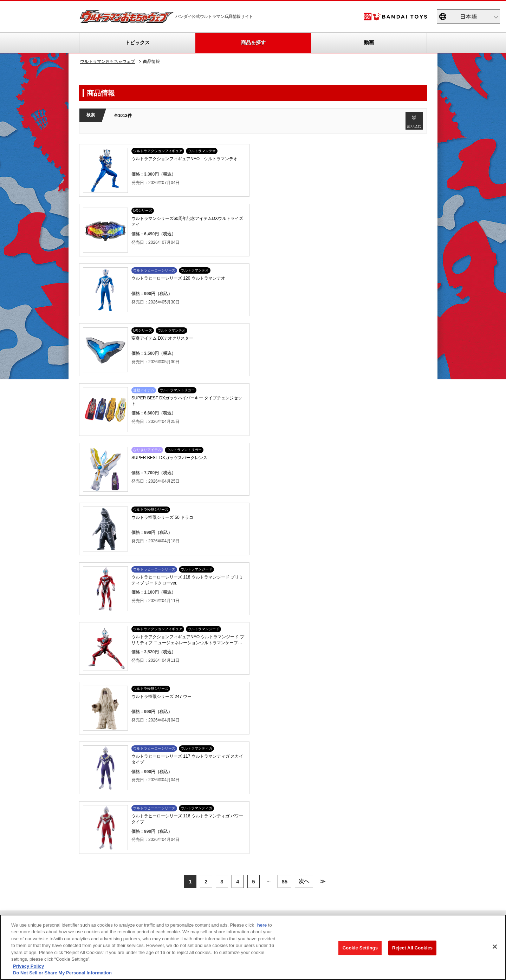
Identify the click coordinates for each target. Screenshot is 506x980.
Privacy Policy (28, 966)
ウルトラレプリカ (216, 691)
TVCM (157, 674)
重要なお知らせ (99, 691)
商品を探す (253, 43)
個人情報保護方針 (386, 893)
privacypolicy (78, 893)
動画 (369, 43)
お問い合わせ (437, 893)
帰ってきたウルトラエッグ (225, 683)
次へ (304, 523)
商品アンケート (300, 674)
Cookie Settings (360, 948)
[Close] (495, 947)
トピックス (137, 43)
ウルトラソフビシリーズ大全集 (229, 674)
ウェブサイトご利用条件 (244, 893)
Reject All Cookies (412, 948)
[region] (253, 947)
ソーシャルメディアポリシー (319, 893)
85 (284, 523)
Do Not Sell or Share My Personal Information (155, 893)
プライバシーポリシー (234, 856)
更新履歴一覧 (97, 683)
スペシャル (162, 683)
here (262, 925)
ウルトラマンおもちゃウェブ (108, 61)
